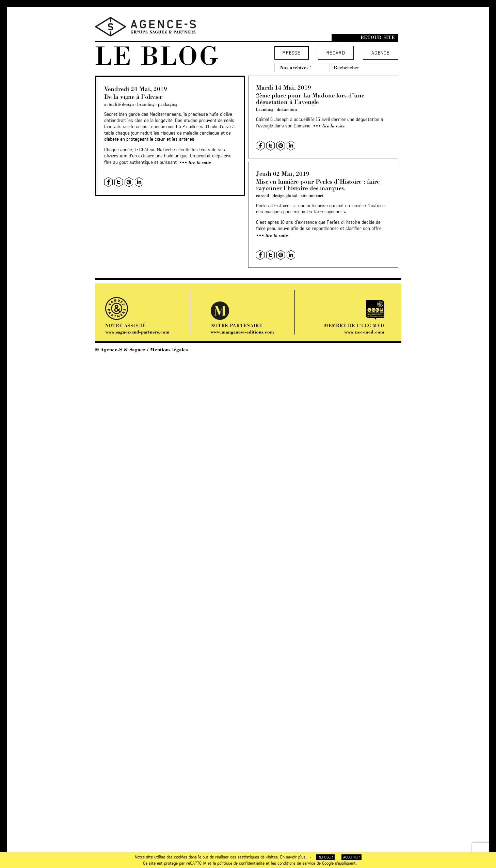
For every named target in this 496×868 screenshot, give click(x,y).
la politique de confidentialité (239, 863)
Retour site (378, 37)
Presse (291, 53)
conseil (263, 195)
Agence (381, 53)
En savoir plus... (294, 857)
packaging (168, 104)
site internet (312, 195)
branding (146, 104)
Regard (336, 53)
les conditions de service (293, 863)
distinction (287, 109)
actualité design (119, 104)
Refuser (325, 857)
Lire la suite (200, 162)
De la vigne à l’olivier (133, 97)
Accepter (351, 857)
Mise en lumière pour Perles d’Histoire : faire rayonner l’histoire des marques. (318, 185)
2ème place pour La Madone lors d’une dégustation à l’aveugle (310, 98)
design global (285, 195)
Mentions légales (169, 350)
